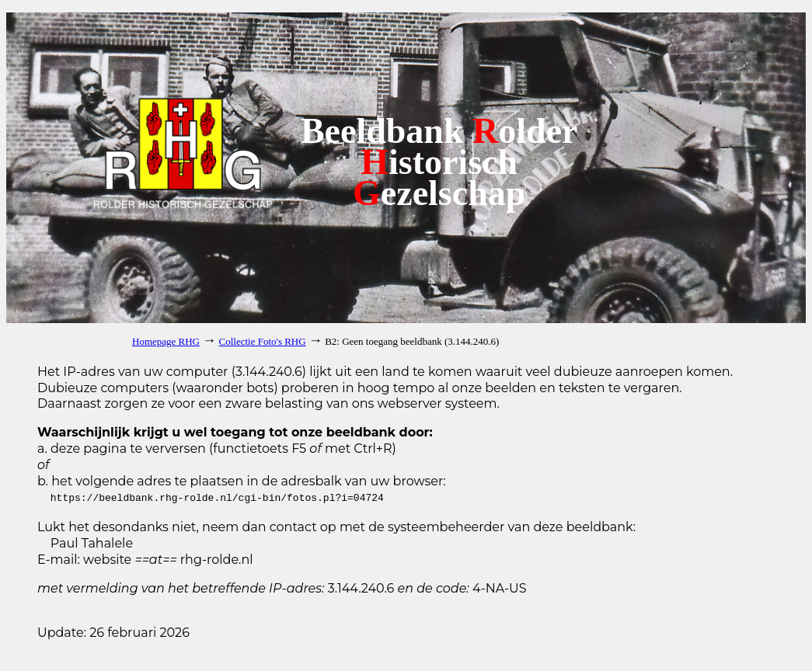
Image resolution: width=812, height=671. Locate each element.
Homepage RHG (166, 341)
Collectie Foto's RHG (263, 341)
